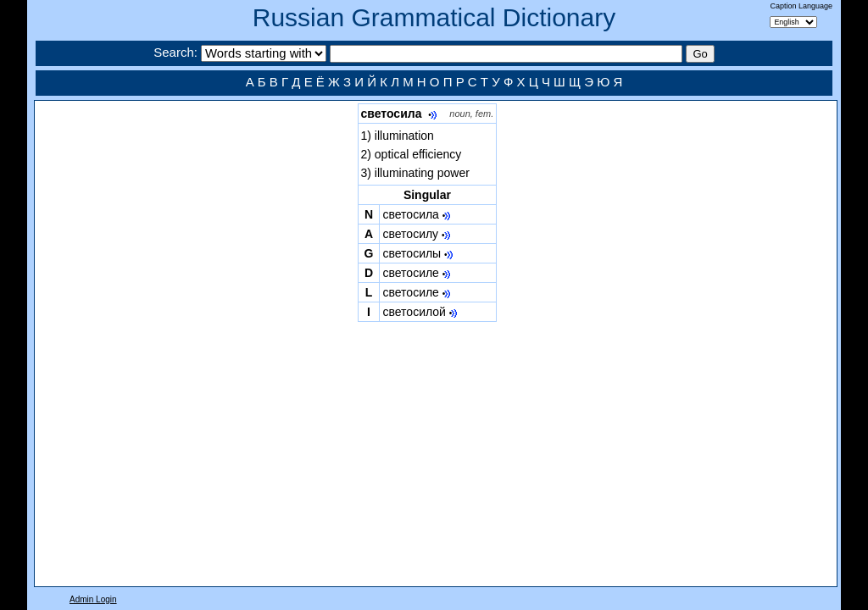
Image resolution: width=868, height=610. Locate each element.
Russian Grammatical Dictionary (434, 17)
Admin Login (93, 599)
